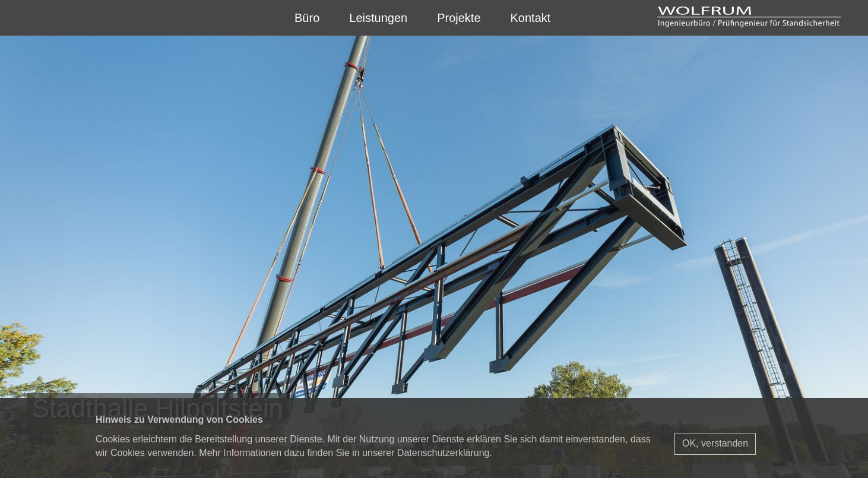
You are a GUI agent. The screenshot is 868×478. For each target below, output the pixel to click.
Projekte (459, 18)
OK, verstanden (715, 443)
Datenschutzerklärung (443, 453)
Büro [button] (307, 18)
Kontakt (531, 18)
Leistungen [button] (378, 18)
